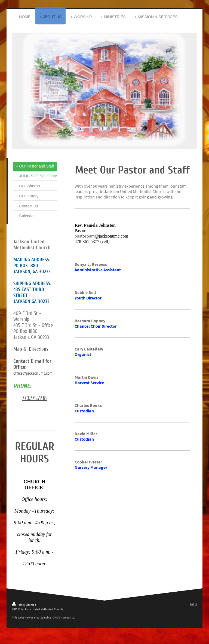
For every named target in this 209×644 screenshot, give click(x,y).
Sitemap (31, 605)
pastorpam (85, 236)
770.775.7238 (34, 398)
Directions (39, 349)
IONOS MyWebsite (63, 617)
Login (193, 604)
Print (18, 605)
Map (18, 349)
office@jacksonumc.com (33, 373)
